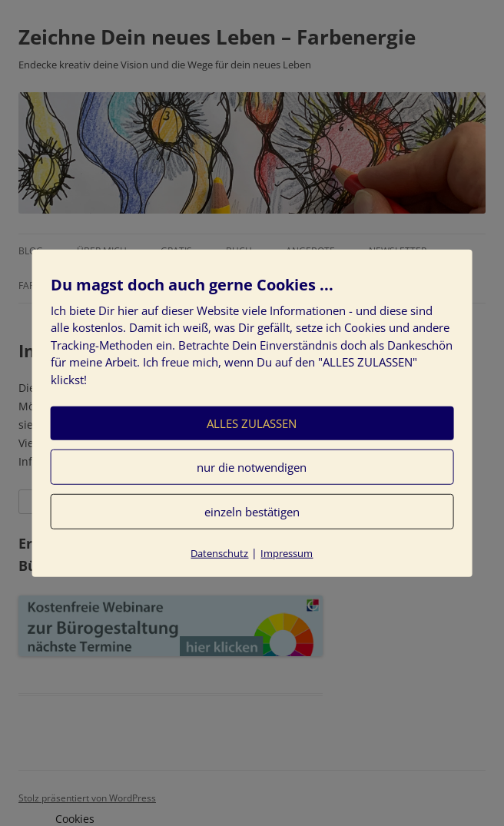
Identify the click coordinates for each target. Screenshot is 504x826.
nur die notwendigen (252, 467)
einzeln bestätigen (252, 512)
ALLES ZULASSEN (252, 423)
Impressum (287, 553)
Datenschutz (219, 553)
